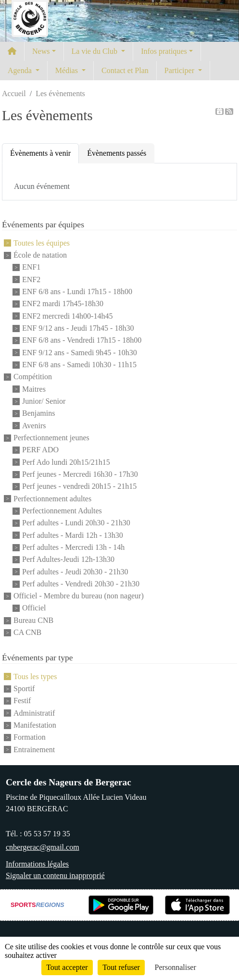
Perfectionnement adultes (52, 499)
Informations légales (37, 864)
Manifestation (35, 725)
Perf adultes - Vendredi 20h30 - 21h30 (81, 584)
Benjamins (38, 414)
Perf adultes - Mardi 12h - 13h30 (73, 535)
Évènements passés (117, 153)
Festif (22, 701)
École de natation (40, 255)
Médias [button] (68, 70)
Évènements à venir (40, 153)
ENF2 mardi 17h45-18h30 (63, 304)
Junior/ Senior (44, 401)
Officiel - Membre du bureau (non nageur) (79, 596)
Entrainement (34, 750)
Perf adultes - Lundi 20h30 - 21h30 (76, 523)
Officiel (34, 608)
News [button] (41, 51)
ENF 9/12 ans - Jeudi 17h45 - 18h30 (78, 328)
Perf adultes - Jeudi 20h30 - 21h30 (75, 572)
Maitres (34, 389)
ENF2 (31, 279)
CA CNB (27, 632)
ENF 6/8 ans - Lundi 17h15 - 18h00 (77, 292)
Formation (30, 738)
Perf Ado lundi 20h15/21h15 (66, 462)
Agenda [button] (21, 70)
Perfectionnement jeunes (51, 438)
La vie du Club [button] (96, 51)
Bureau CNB (33, 620)
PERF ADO (40, 450)
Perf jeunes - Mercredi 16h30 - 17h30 (80, 474)
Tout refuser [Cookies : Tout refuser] (121, 967)
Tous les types (35, 676)
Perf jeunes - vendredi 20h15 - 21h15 (79, 487)
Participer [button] (180, 70)
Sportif (24, 688)
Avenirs (34, 426)
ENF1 (31, 267)
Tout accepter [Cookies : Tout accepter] (67, 967)
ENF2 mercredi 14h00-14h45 (67, 316)
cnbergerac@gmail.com (43, 847)
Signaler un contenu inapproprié (55, 875)
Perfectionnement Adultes (62, 511)
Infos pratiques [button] (164, 51)
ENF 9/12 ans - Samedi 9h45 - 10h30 (80, 353)
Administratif (34, 713)
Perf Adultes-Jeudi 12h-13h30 (68, 560)
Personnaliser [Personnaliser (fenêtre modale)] (176, 967)
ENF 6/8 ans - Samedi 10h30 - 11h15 (79, 365)
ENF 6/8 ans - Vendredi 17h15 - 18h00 (82, 341)
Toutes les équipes (42, 243)
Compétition (33, 377)
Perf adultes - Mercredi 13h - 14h (73, 547)
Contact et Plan (125, 70)
